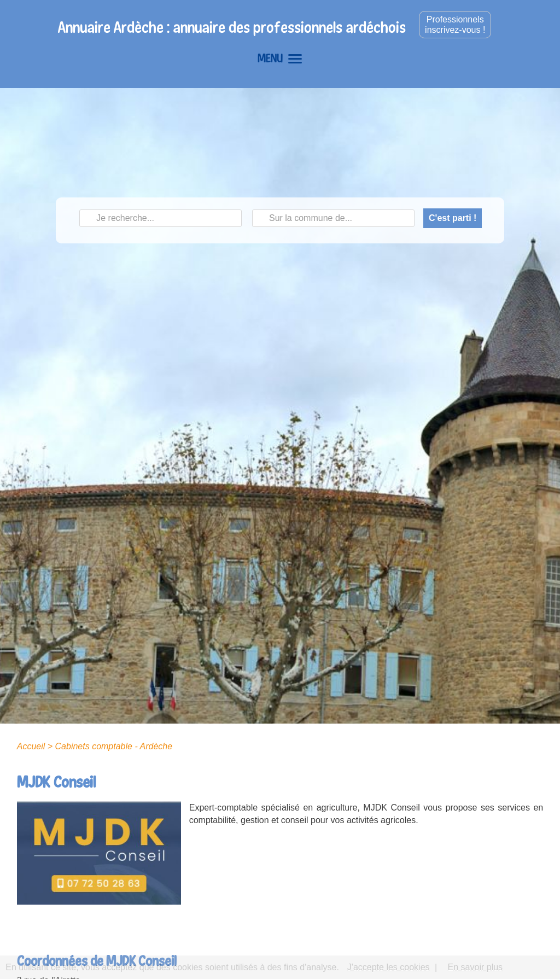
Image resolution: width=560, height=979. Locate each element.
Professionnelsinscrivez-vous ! (455, 25)
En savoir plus (476, 967)
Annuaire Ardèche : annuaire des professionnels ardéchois (232, 27)
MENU (280, 58)
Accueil (31, 746)
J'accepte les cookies (389, 967)
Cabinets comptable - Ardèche (114, 746)
